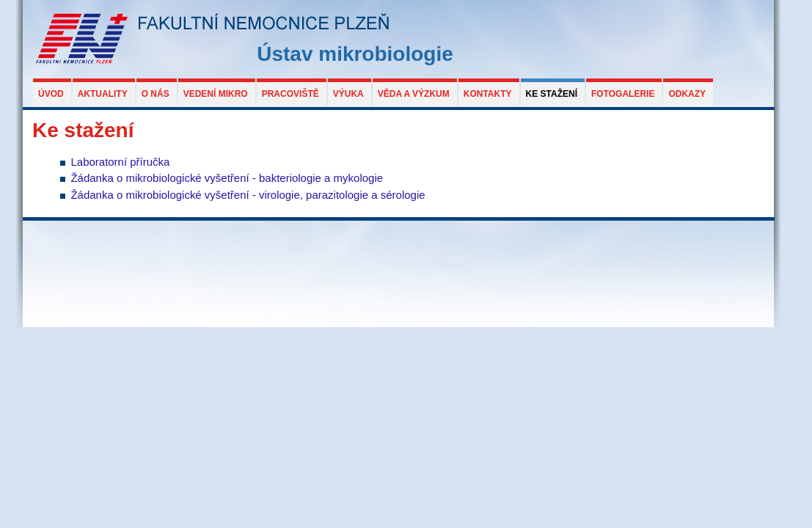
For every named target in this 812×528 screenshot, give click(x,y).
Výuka (348, 94)
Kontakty (488, 94)
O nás (156, 94)
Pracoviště (290, 94)
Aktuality (103, 94)
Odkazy (687, 94)
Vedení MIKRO (216, 94)
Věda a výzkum (414, 94)
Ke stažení (552, 94)
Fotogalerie (623, 94)
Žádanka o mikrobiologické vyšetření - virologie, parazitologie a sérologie (248, 195)
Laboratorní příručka (120, 162)
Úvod (51, 94)
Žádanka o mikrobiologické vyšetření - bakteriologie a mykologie (227, 178)
